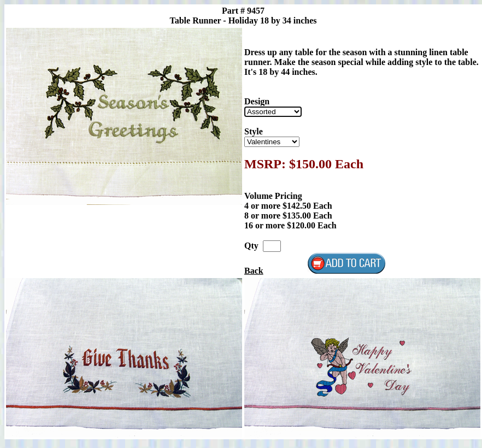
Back (254, 271)
